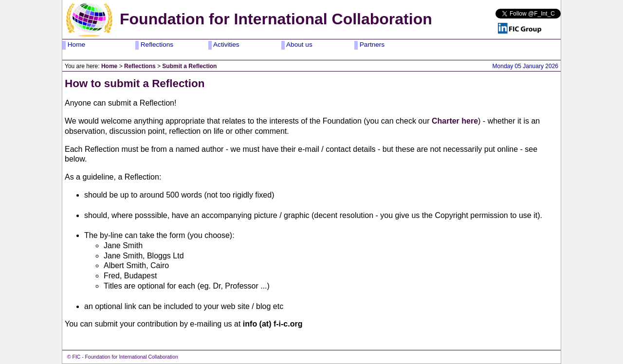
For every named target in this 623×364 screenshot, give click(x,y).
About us (299, 45)
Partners (371, 45)
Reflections (156, 45)
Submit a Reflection (189, 66)
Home (75, 45)
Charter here (455, 121)
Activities (226, 45)
